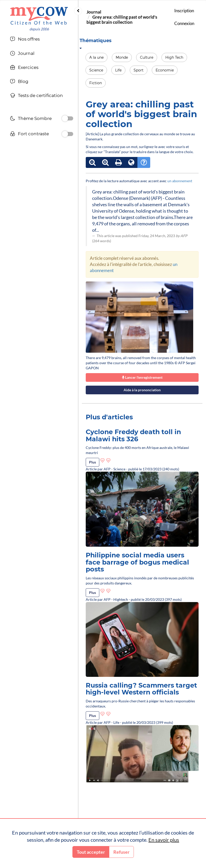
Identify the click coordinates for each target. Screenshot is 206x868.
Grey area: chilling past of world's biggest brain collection (122, 20)
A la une (96, 57)
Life (118, 70)
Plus (93, 462)
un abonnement (180, 181)
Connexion (184, 23)
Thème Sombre (31, 119)
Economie (165, 70)
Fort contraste (29, 134)
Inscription (184, 11)
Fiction (96, 83)
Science (96, 70)
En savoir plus (164, 840)
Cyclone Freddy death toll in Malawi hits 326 (133, 435)
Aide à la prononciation (142, 390)
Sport (139, 70)
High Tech (174, 57)
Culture (147, 57)
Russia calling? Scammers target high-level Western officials (141, 689)
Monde (122, 57)
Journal (94, 12)
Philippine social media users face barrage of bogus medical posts (137, 562)
